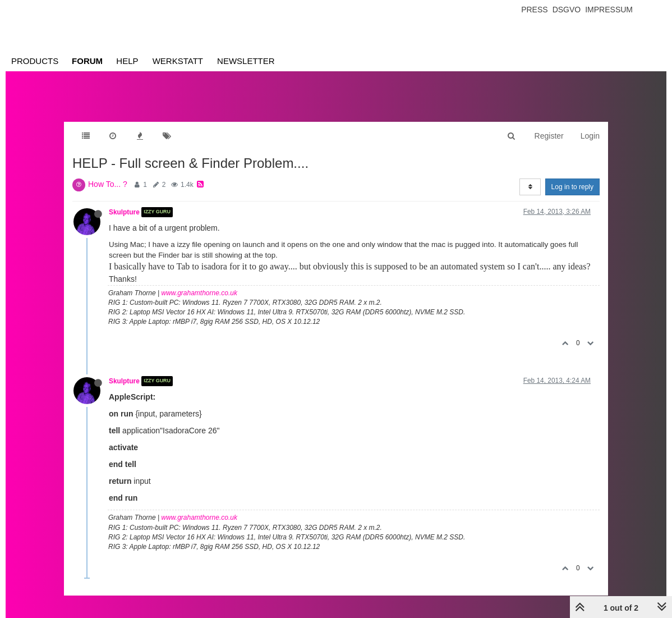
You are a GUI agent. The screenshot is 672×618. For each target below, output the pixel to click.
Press (534, 10)
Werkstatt (178, 61)
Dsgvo (567, 10)
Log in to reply (572, 187)
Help (127, 61)
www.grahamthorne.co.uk (199, 293)
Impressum (609, 10)
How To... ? (108, 184)
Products (35, 61)
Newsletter (246, 61)
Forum (87, 61)
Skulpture (124, 212)
